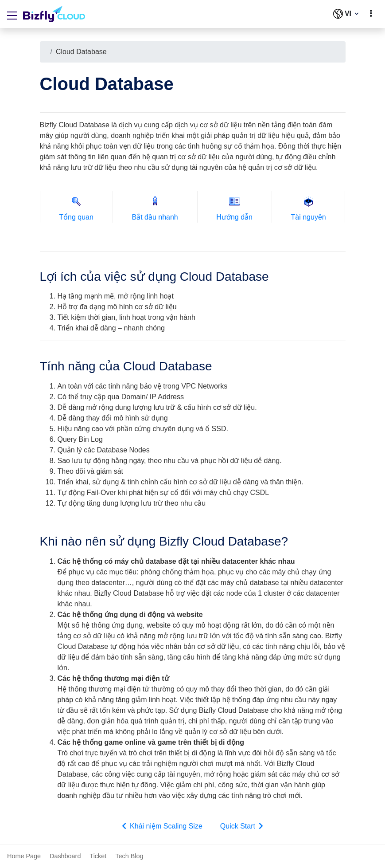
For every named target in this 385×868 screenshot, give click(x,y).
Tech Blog (129, 856)
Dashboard (65, 856)
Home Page (24, 856)
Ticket (98, 856)
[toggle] (371, 14)
